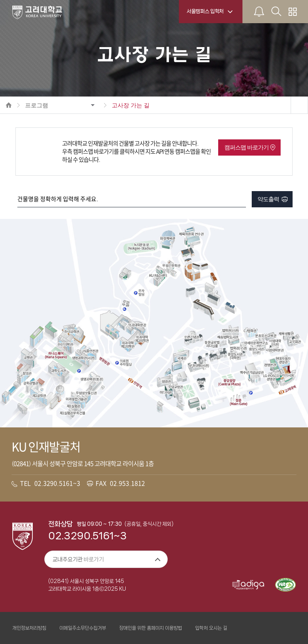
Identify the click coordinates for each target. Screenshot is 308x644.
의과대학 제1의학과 (128, 345)
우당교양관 (176, 387)
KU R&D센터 (158, 276)
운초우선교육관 (265, 336)
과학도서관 (58, 371)
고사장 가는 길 (131, 105)
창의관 (27, 374)
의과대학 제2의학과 (142, 339)
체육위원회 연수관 (191, 234)
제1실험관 (73, 406)
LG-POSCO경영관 (272, 378)
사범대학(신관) (277, 343)
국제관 (182, 359)
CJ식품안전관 (89, 351)
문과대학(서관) (199, 366)
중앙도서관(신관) (256, 351)
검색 (240, 199)
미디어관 (166, 393)
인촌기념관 (192, 337)
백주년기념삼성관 (252, 372)
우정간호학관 (171, 266)
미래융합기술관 (76, 399)
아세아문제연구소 (256, 343)
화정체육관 (167, 239)
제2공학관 (39, 396)
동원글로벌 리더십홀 (212, 344)
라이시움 (288, 376)
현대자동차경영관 (284, 360)
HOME (9, 105)
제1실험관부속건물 (72, 413)
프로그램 (37, 105)
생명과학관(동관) (92, 380)
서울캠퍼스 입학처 (205, 11)
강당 (201, 383)
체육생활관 (286, 334)
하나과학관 (72, 332)
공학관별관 (31, 384)
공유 (299, 105)
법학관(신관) (231, 330)
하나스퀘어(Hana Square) (56, 355)
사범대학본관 (275, 351)
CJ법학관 (250, 330)
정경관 (166, 382)
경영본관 (270, 365)
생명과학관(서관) (83, 358)
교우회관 (295, 342)
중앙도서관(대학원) (235, 356)
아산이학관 (65, 344)
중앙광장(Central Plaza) (229, 383)
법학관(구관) (238, 348)
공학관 (29, 358)
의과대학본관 (137, 325)
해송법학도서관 (228, 337)
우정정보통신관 (86, 393)
